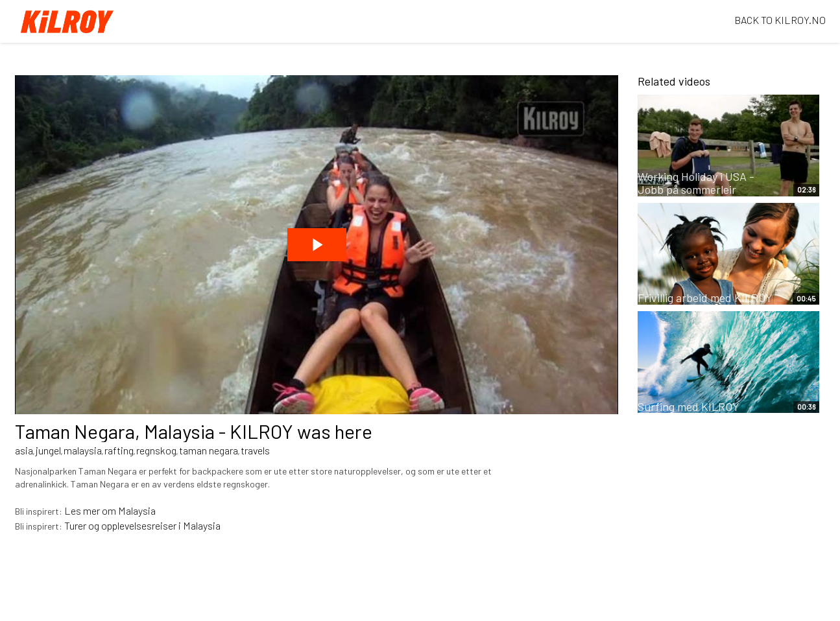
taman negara (209, 450)
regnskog (156, 450)
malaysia (83, 450)
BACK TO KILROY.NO (780, 20)
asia (24, 450)
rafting (119, 450)
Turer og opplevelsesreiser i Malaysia (142, 525)
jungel (48, 450)
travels (255, 450)
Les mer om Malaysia (110, 510)
